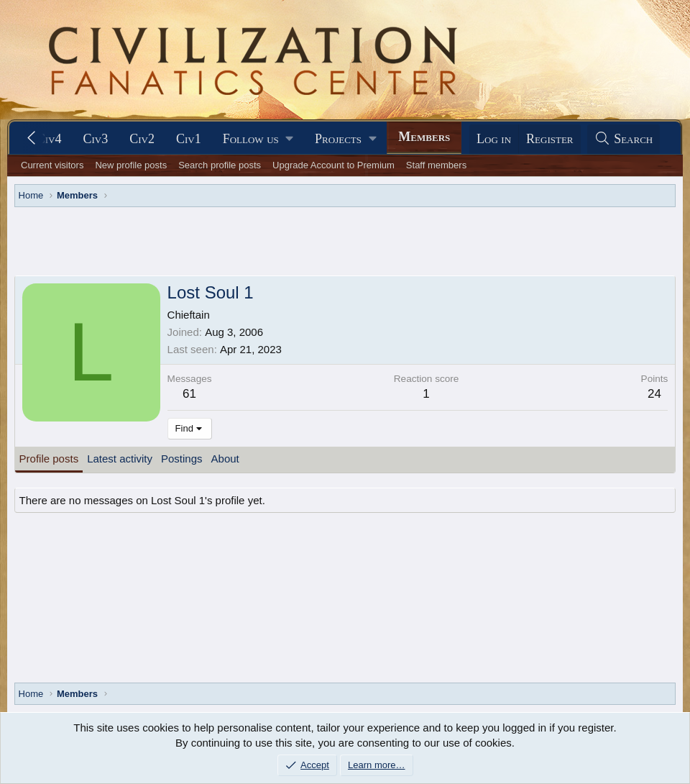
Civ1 (189, 139)
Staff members (436, 165)
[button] (258, 139)
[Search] (624, 139)
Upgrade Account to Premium (333, 165)
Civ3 (95, 139)
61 (189, 394)
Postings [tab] (182, 459)
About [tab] (225, 459)
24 (654, 394)
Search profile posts (220, 165)
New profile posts (131, 165)
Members (424, 137)
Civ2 (142, 139)
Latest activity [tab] (120, 459)
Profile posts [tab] (49, 459)
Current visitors (52, 165)
